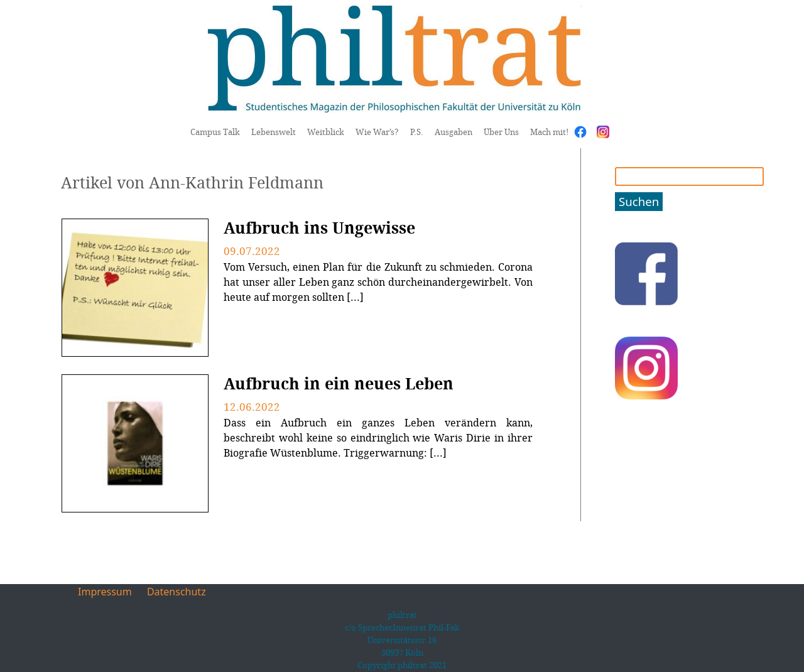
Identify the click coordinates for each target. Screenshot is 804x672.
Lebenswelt (274, 132)
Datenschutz (177, 592)
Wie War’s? (377, 132)
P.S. (417, 132)
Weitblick (326, 132)
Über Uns (501, 132)
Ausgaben (454, 132)
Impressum (105, 592)
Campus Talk (215, 132)
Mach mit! (549, 132)
